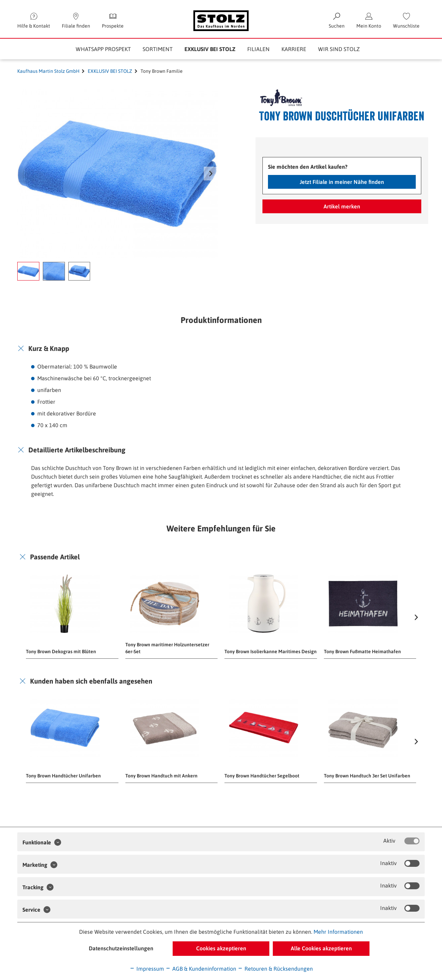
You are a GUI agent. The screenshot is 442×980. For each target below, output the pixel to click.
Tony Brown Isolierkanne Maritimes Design (271, 651)
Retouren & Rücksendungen (275, 969)
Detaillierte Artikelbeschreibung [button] (77, 450)
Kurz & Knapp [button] (49, 348)
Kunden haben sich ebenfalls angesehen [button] (91, 681)
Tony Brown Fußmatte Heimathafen (362, 651)
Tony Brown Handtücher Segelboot (262, 776)
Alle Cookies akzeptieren (321, 948)
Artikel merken (342, 206)
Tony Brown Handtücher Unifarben (63, 776)
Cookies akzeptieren (221, 948)
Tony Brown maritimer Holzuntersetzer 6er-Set (167, 648)
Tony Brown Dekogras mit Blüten (61, 651)
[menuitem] (406, 21)
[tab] (221, 349)
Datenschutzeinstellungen (121, 948)
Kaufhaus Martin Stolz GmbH (48, 71)
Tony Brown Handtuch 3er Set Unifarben (367, 776)
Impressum (147, 969)
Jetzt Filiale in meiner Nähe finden (342, 182)
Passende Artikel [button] (55, 557)
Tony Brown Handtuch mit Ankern (161, 776)
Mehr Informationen (338, 932)
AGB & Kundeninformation (201, 969)
